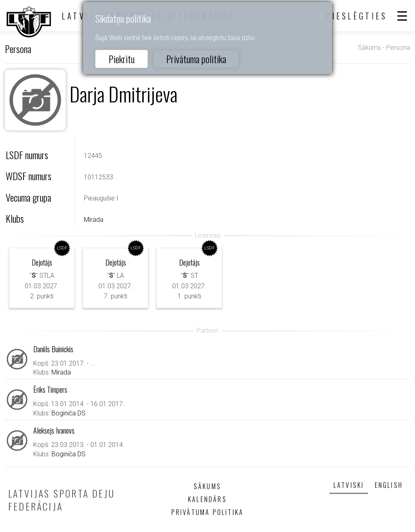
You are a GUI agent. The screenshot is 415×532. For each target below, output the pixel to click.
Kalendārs (207, 499)
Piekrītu (122, 59)
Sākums (369, 48)
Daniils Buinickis (53, 349)
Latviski (349, 485)
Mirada (94, 220)
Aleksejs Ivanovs (54, 430)
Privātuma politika (196, 59)
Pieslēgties (357, 16)
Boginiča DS (68, 413)
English (389, 485)
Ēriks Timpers (50, 389)
